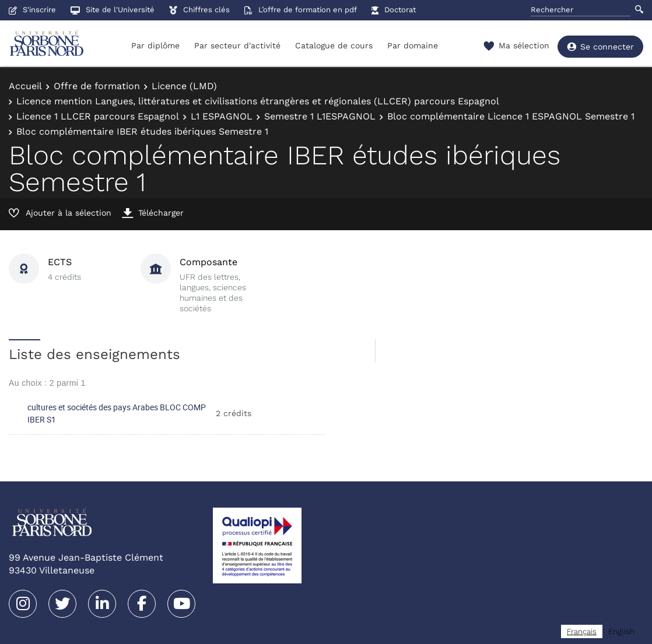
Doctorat (394, 10)
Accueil (25, 86)
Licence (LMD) (184, 86)
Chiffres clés (199, 10)
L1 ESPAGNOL (222, 116)
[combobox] (582, 631)
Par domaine (413, 45)
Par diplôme (155, 45)
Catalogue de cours (334, 45)
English (621, 631)
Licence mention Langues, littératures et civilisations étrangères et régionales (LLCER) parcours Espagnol (258, 101)
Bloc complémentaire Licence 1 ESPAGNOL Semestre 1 (511, 116)
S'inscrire (32, 10)
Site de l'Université (113, 10)
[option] (621, 631)
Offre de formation (97, 86)
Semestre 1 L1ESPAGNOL (320, 116)
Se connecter (600, 47)
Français (582, 631)
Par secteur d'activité (237, 45)
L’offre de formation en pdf (301, 10)
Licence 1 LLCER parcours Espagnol (98, 116)
